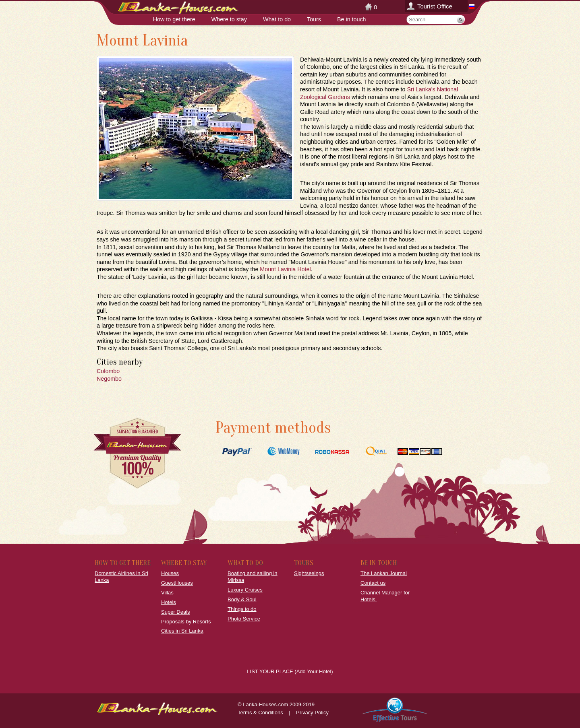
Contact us (373, 583)
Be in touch (352, 19)
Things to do (242, 609)
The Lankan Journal (384, 573)
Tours (314, 19)
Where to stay (229, 19)
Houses (170, 573)
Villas (167, 593)
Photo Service (244, 619)
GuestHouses (177, 583)
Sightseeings (309, 573)
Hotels (169, 602)
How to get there (174, 19)
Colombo (108, 371)
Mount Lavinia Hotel (285, 269)
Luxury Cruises (245, 590)
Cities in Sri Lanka (182, 631)
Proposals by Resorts (186, 622)
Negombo (109, 379)
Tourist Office (435, 6)
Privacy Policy (312, 713)
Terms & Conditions (260, 713)
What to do (277, 19)
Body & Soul (242, 599)
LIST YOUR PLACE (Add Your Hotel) (290, 671)
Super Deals (176, 612)
